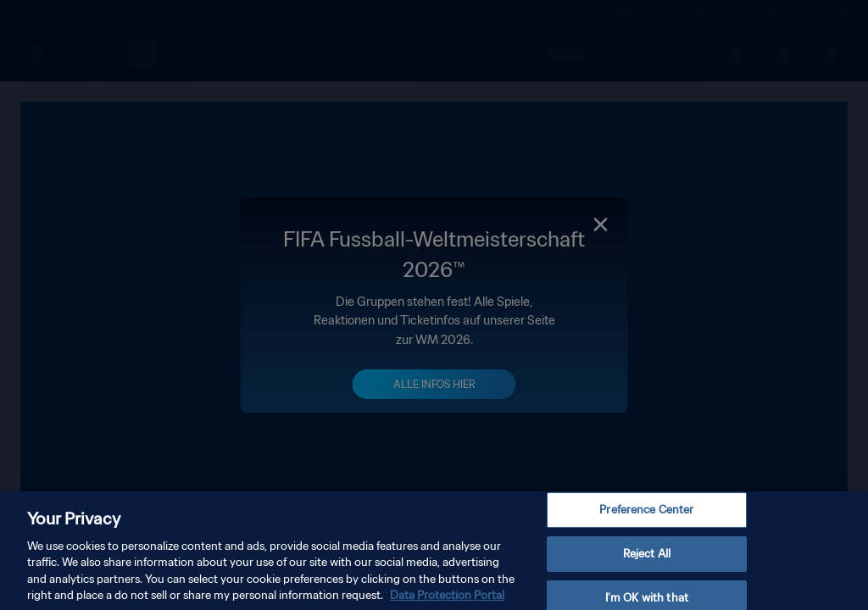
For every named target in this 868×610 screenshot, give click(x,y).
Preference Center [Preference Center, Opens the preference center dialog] (646, 518)
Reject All (647, 562)
